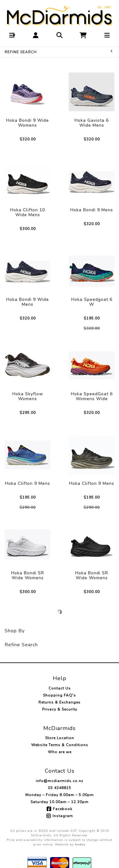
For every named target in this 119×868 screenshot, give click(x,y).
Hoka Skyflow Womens (28, 396)
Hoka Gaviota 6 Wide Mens (92, 123)
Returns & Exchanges (60, 702)
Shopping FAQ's (60, 695)
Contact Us (60, 688)
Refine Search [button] (59, 52)
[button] (12, 35)
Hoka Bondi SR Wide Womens (27, 575)
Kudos (80, 845)
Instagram (63, 816)
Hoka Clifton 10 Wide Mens (27, 212)
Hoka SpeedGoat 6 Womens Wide (92, 396)
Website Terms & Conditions (60, 745)
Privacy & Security (60, 709)
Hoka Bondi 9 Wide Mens (27, 302)
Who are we (60, 752)
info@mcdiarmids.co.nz (60, 781)
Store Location (60, 738)
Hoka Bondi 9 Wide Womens (27, 123)
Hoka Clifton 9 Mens (27, 483)
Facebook (63, 809)
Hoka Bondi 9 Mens (92, 210)
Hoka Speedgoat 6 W (92, 302)
